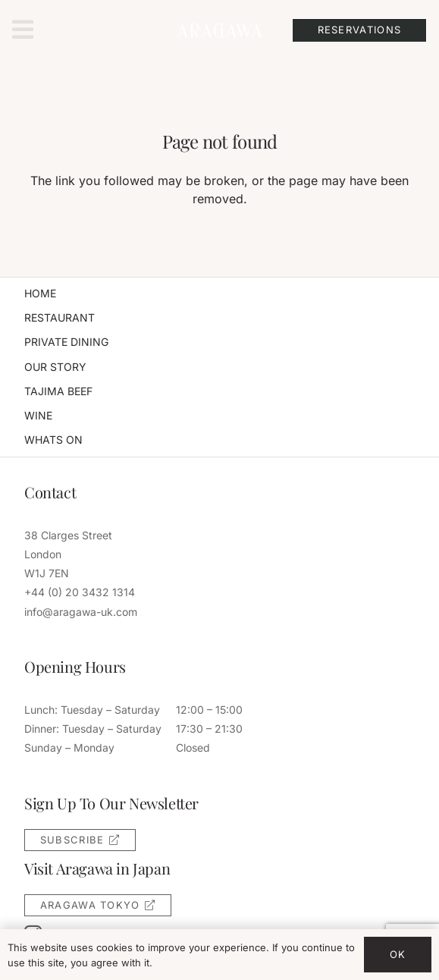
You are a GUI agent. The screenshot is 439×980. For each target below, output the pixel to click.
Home (40, 293)
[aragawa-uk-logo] (219, 30)
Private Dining (66, 342)
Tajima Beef (58, 391)
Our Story (55, 367)
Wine (38, 415)
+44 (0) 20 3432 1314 (80, 592)
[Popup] (23, 30)
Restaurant (60, 317)
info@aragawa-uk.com (81, 612)
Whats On (53, 440)
